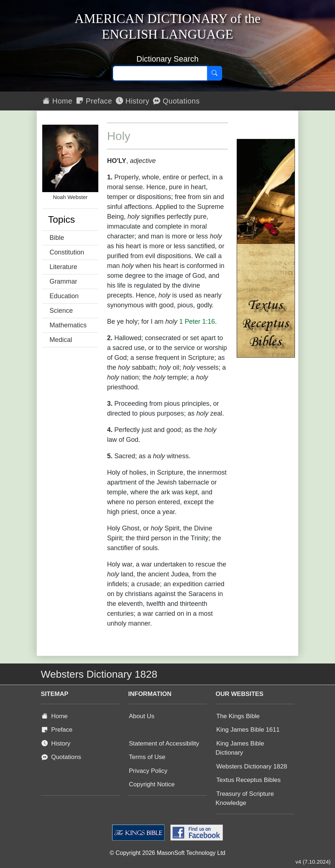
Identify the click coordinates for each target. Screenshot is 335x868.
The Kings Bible (238, 716)
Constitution (67, 252)
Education (64, 296)
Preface (94, 101)
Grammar (63, 281)
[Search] (214, 73)
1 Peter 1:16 (197, 322)
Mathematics (68, 325)
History (133, 101)
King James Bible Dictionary (240, 748)
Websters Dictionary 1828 (252, 766)
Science (61, 311)
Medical (61, 340)
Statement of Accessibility (164, 744)
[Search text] (160, 73)
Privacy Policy (148, 771)
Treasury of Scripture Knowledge (245, 799)
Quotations (176, 101)
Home (58, 101)
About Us (142, 716)
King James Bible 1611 (248, 730)
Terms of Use (147, 757)
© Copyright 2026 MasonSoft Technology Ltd (167, 853)
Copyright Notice (152, 784)
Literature (63, 267)
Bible (57, 238)
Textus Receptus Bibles (249, 780)
